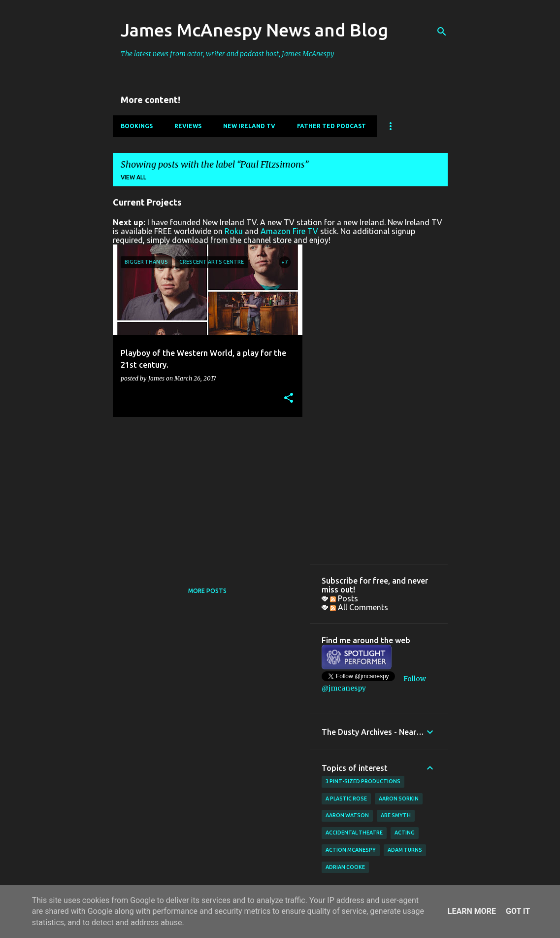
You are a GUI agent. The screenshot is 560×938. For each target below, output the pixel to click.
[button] (289, 399)
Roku (234, 231)
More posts (207, 591)
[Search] (442, 32)
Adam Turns (405, 850)
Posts (344, 598)
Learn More (472, 911)
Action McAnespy (351, 850)
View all (133, 177)
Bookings (137, 126)
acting (405, 833)
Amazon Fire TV (289, 231)
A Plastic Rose (346, 799)
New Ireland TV (249, 126)
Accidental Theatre (354, 833)
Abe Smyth (396, 815)
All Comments (359, 607)
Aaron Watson (347, 815)
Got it (518, 911)
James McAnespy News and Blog (254, 30)
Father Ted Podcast (331, 126)
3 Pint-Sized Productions (363, 781)
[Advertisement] (204, 493)
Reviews (188, 126)
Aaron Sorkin (399, 799)
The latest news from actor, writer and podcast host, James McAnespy (228, 54)
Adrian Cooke (345, 867)
